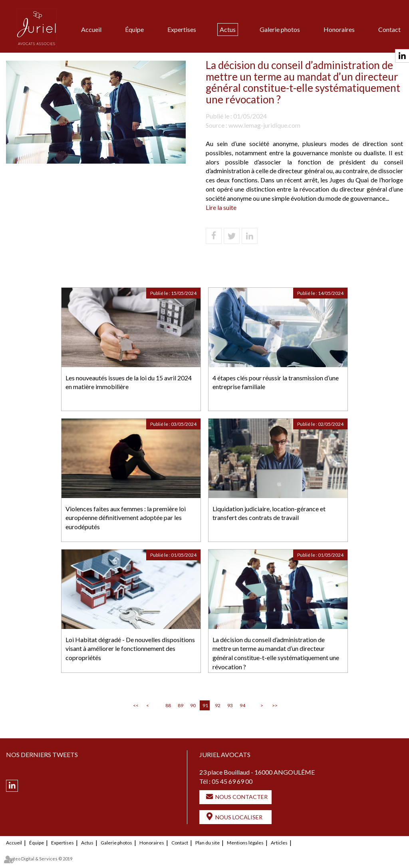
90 (193, 705)
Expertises (182, 29)
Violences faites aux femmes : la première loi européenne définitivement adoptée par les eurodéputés (126, 518)
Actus (228, 29)
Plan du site (207, 843)
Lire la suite (221, 207)
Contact (389, 29)
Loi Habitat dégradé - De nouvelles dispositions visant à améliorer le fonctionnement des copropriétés (130, 649)
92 (218, 705)
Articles (279, 843)
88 (168, 705)
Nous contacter (241, 797)
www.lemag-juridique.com (264, 125)
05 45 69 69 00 (232, 781)
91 (205, 705)
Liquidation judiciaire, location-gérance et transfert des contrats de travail (269, 513)
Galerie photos (280, 29)
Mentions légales (245, 843)
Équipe (134, 29)
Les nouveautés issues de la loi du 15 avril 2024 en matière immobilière (129, 382)
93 (230, 705)
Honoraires (339, 29)
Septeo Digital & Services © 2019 (39, 859)
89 (181, 705)
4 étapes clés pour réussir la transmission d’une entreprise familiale (276, 382)
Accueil (91, 29)
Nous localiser (239, 817)
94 (242, 705)
